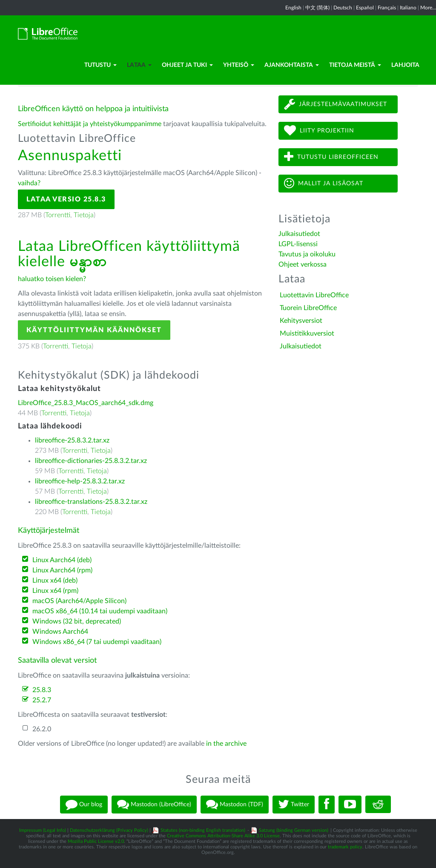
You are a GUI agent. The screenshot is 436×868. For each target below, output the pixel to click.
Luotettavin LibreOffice (314, 295)
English (293, 8)
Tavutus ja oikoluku (307, 254)
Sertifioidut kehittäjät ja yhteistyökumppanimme (90, 124)
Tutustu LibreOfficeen (331, 157)
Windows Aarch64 (60, 632)
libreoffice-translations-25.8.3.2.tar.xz (91, 502)
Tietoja (84, 215)
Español (365, 8)
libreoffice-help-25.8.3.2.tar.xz (80, 481)
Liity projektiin (319, 131)
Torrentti (58, 215)
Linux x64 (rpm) (55, 591)
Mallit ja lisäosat (324, 183)
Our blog (84, 805)
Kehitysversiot (301, 321)
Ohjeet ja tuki (187, 65)
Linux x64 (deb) (55, 581)
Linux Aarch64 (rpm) (62, 570)
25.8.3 (42, 690)
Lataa (139, 65)
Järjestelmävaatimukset (336, 104)
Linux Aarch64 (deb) (62, 560)
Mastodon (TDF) (235, 805)
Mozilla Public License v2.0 (96, 841)
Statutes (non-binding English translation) (203, 830)
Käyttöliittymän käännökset (94, 330)
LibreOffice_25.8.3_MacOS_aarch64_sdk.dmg (86, 403)
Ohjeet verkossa (303, 264)
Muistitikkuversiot (307, 333)
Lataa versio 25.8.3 (66, 199)
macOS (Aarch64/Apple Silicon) (79, 601)
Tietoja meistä (355, 65)
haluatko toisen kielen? (52, 279)
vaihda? (29, 183)
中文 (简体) (317, 8)
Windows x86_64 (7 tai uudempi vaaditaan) (97, 642)
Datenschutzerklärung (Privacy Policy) (109, 830)
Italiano (408, 8)
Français (387, 8)
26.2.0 (42, 729)
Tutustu (100, 65)
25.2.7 (42, 700)
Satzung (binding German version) (294, 830)
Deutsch (343, 8)
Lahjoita (405, 65)
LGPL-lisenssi (298, 244)
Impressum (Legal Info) (43, 830)
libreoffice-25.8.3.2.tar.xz (72, 440)
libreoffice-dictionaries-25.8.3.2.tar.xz (91, 461)
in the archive (226, 744)
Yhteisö (239, 65)
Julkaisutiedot (299, 234)
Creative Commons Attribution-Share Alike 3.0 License (223, 836)
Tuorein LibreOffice (308, 308)
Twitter (294, 805)
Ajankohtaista (292, 65)
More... (428, 8)
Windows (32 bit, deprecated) (77, 621)
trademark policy (345, 847)
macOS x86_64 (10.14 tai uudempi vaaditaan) (100, 611)
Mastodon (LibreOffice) (154, 805)
